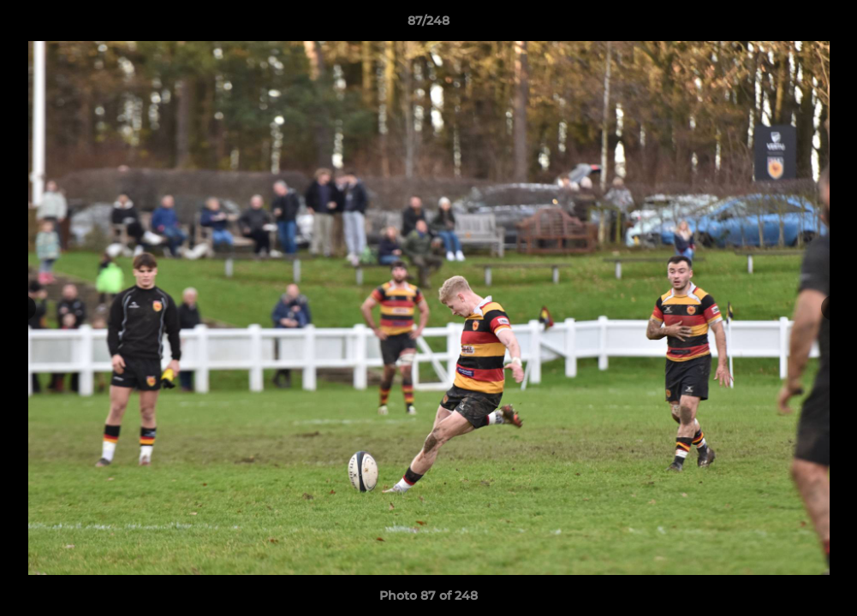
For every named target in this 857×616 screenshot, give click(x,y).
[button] (826, 25)
